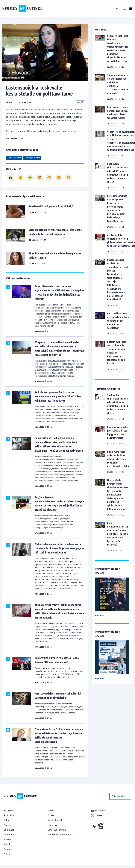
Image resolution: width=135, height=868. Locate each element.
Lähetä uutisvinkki (57, 830)
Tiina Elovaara (14, 158)
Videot (9, 102)
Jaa (80, 102)
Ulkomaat (9, 830)
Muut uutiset (10, 835)
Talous (7, 820)
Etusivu (51, 815)
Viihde (7, 854)
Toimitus (52, 825)
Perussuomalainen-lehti (60, 835)
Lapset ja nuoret (32, 158)
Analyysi (8, 825)
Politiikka (9, 815)
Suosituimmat (55, 820)
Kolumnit (9, 849)
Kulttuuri (8, 839)
